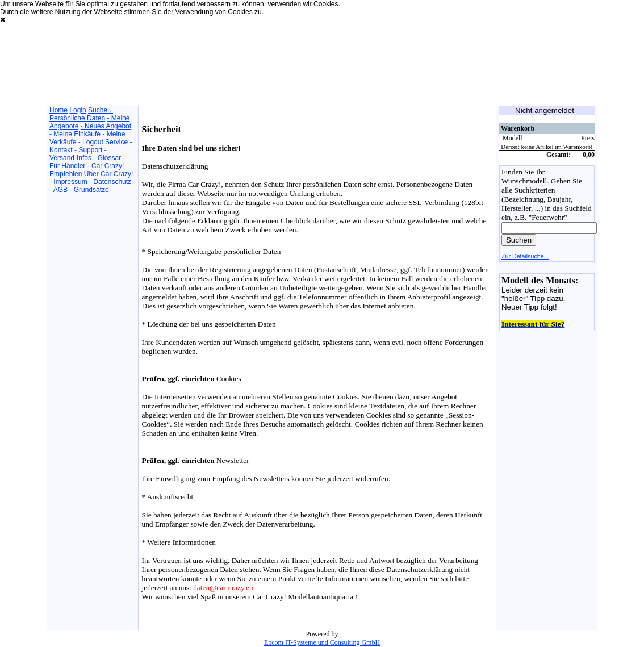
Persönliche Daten (77, 118)
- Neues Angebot (106, 126)
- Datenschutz (110, 182)
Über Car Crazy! (109, 174)
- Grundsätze (89, 190)
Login (78, 110)
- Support (88, 150)
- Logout (91, 142)
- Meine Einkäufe (75, 134)
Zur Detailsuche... (525, 256)
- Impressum (68, 182)
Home (58, 110)
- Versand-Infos (78, 154)
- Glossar (107, 158)
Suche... (101, 110)
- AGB (58, 190)
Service (116, 142)
